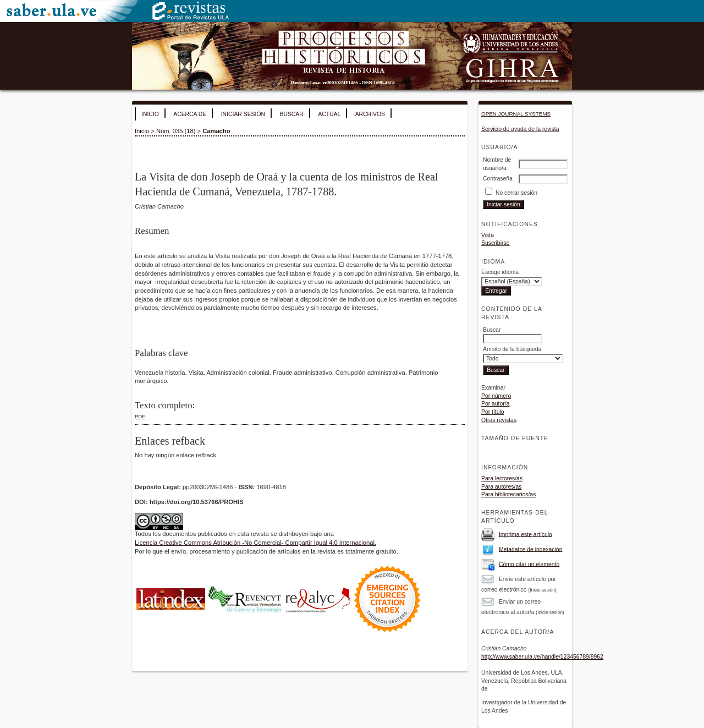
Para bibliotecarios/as (508, 494)
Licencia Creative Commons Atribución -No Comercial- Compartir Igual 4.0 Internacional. (255, 543)
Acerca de (190, 114)
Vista (488, 235)
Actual (329, 114)
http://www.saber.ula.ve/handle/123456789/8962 (542, 657)
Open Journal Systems (516, 114)
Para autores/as (501, 487)
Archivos (370, 114)
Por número (496, 396)
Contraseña (498, 179)
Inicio (150, 114)
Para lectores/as (502, 478)
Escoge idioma (500, 272)
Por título (493, 412)
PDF (140, 416)
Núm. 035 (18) (176, 131)
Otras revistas (499, 420)
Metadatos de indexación (531, 549)
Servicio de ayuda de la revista (520, 129)
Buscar (291, 114)
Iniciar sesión (243, 114)
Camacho (216, 131)
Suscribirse (495, 243)
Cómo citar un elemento (529, 564)
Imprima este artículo (526, 534)
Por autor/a (495, 404)
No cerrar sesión (516, 193)
